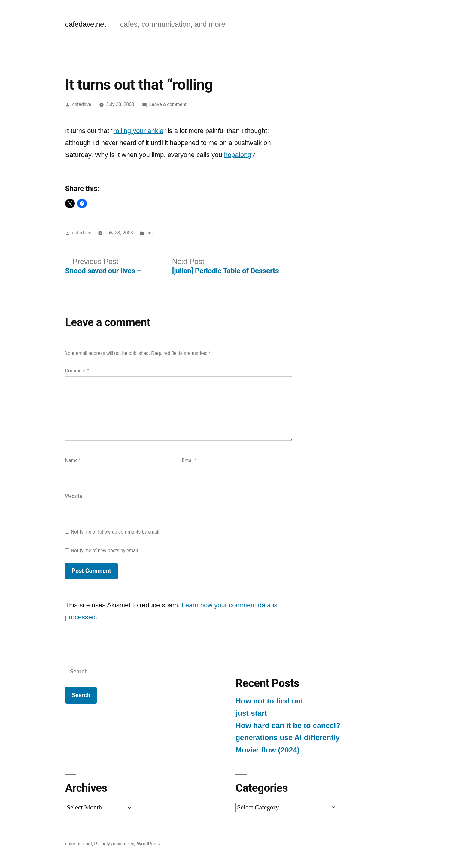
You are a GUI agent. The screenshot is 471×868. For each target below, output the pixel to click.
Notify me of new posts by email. (105, 550)
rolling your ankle (138, 131)
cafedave (82, 104)
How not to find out (269, 701)
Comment (77, 371)
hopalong (238, 155)
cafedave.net (86, 24)
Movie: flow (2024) (267, 750)
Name (73, 460)
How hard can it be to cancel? (288, 726)
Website (74, 496)
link (150, 233)
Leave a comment (168, 104)
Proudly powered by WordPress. (128, 844)
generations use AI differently (288, 738)
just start (251, 713)
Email (189, 460)
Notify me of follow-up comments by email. (116, 532)
